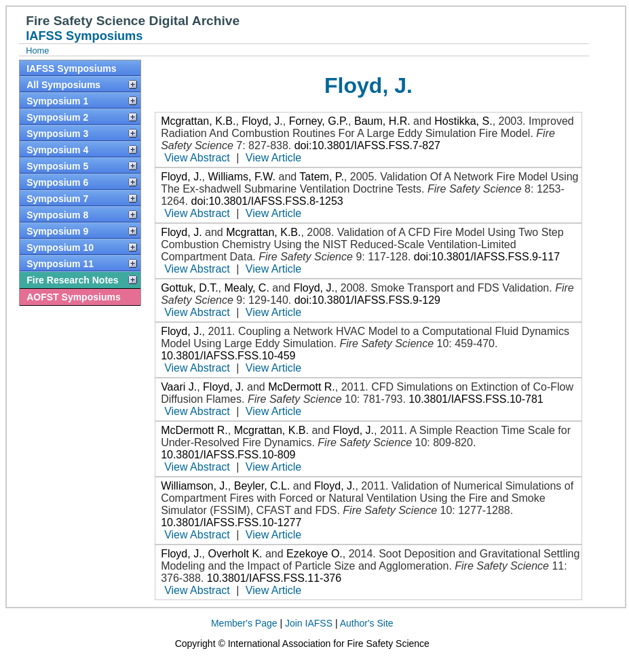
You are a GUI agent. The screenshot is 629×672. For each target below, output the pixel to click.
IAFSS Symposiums (71, 68)
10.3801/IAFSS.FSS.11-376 (274, 578)
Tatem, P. (322, 177)
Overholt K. (235, 554)
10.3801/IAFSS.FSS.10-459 (228, 356)
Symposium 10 (60, 248)
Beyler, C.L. (262, 486)
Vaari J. (179, 387)
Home (37, 51)
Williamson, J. (194, 486)
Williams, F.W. (242, 177)
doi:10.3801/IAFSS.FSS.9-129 (367, 300)
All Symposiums (63, 85)
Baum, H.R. (382, 121)
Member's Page (244, 623)
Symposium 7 (57, 199)
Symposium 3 (57, 134)
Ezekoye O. (314, 554)
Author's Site (367, 623)
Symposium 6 (57, 182)
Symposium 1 (57, 101)
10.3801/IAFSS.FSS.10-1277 (231, 522)
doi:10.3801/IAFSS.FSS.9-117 (487, 257)
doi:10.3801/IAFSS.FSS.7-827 (367, 145)
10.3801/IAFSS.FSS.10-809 (228, 455)
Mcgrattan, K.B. (198, 121)
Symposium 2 (57, 117)
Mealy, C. (246, 288)
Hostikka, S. (463, 121)
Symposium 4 (57, 150)
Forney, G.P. (319, 121)
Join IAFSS (309, 623)
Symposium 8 (57, 215)
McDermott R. (302, 387)
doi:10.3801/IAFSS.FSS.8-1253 (267, 201)
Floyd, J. (262, 121)
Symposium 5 (57, 166)
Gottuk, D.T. (189, 288)
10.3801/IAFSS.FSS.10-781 (476, 399)
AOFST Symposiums (73, 297)
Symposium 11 (60, 264)
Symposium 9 (57, 231)
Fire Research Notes (72, 280)
